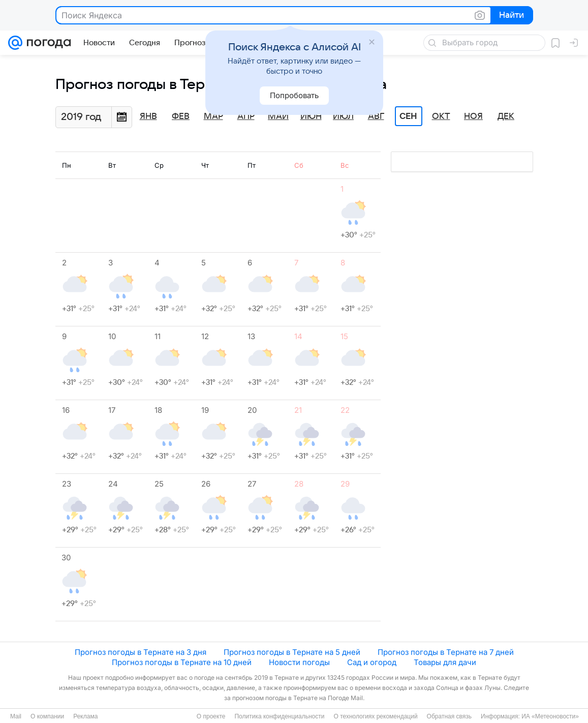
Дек (506, 116)
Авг (376, 116)
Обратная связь (449, 716)
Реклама (85, 716)
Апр (246, 116)
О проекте (211, 716)
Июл (343, 116)
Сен (408, 116)
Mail (16, 716)
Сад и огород (372, 662)
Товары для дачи (445, 662)
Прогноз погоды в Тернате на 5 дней (292, 652)
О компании (47, 716)
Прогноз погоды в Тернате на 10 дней (182, 662)
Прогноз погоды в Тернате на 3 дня (141, 652)
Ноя (473, 116)
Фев (181, 116)
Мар (213, 116)
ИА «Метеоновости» (550, 716)
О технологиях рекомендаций (375, 716)
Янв (148, 116)
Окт (441, 116)
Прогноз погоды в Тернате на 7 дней (446, 652)
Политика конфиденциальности (279, 716)
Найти (511, 16)
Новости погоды (299, 662)
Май (278, 116)
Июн (311, 116)
